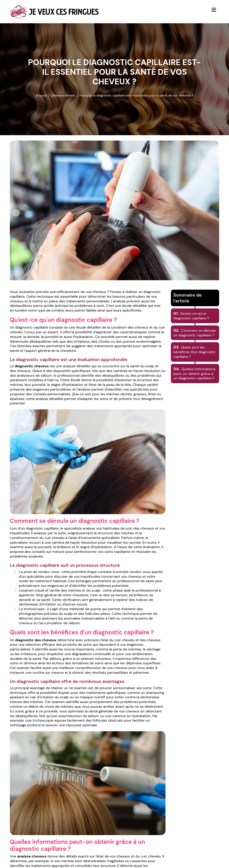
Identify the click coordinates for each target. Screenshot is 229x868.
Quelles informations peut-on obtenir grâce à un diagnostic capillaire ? (194, 374)
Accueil (41, 95)
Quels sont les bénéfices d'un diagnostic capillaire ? (194, 352)
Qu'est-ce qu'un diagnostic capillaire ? (191, 316)
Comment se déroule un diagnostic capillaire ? (195, 333)
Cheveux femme (63, 95)
